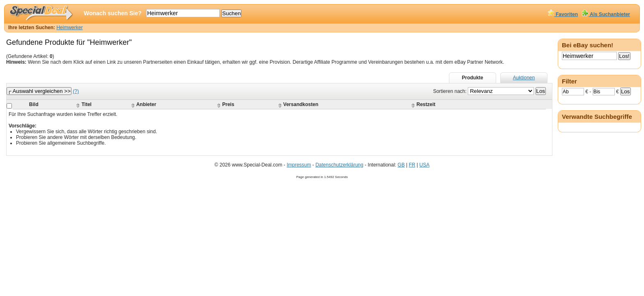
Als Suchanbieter (606, 14)
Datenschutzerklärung (339, 165)
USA (424, 165)
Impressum (299, 165)
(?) (76, 91)
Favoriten (563, 14)
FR (412, 165)
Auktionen (524, 78)
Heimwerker (69, 28)
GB (401, 165)
